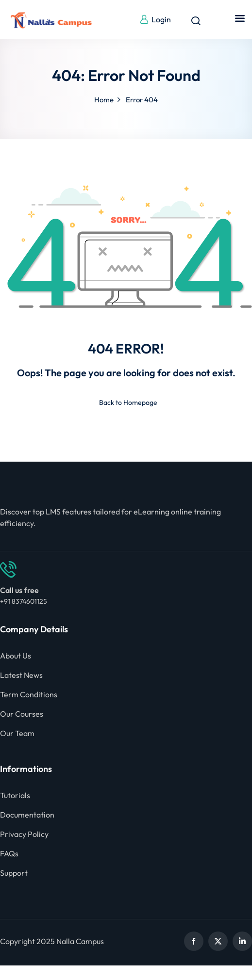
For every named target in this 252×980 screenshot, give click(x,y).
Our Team (17, 733)
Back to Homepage (126, 402)
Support (14, 873)
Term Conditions (29, 694)
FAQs (9, 853)
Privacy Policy (24, 834)
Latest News (21, 675)
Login (155, 19)
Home (104, 100)
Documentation (27, 815)
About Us (16, 656)
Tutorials (15, 795)
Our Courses (22, 714)
